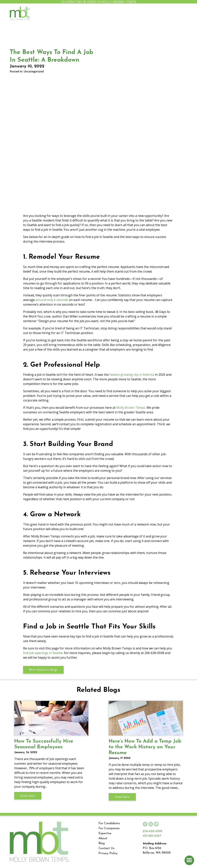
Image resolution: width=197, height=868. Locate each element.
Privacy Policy (108, 853)
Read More (28, 796)
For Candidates (109, 823)
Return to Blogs (43, 670)
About (103, 838)
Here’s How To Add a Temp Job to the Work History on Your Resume (146, 718)
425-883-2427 (152, 836)
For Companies (109, 828)
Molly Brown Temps (131, 408)
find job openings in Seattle (43, 653)
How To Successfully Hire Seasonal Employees (51, 718)
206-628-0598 (152, 831)
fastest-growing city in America (132, 375)
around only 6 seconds (52, 300)
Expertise (105, 833)
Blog (102, 843)
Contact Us (106, 848)
